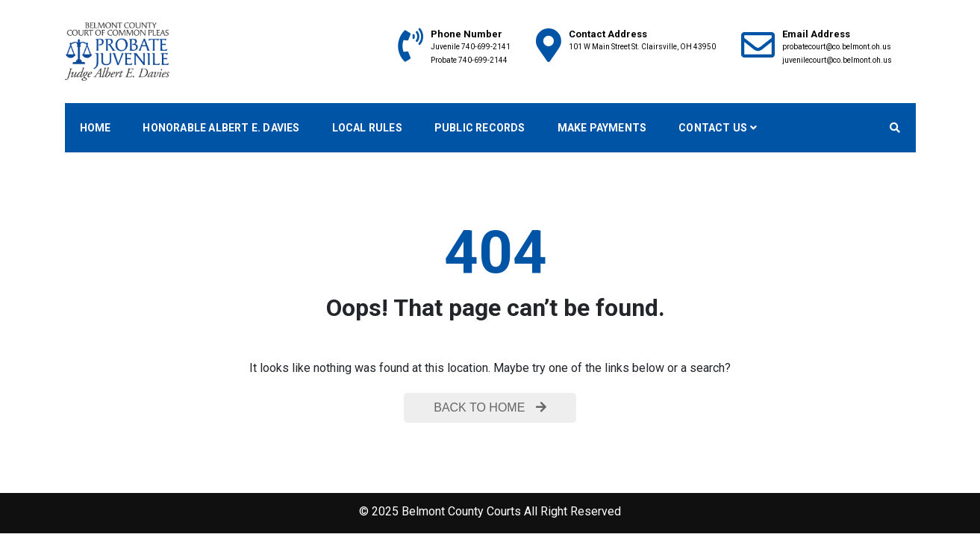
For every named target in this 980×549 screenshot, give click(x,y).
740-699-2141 (486, 47)
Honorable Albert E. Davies (221, 128)
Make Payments (602, 128)
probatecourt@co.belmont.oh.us (837, 47)
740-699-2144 (483, 60)
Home (96, 128)
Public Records (480, 128)
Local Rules (367, 128)
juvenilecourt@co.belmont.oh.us (837, 60)
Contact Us (713, 128)
